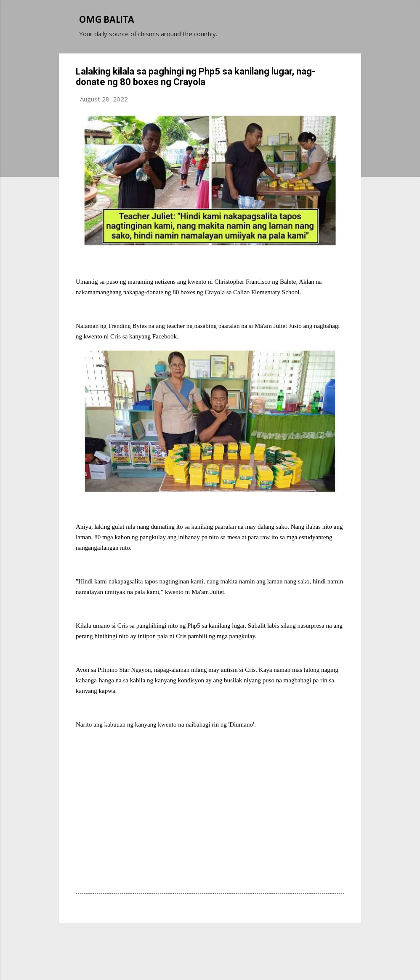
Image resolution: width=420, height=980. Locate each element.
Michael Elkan (230, 958)
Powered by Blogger (210, 941)
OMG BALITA (107, 20)
